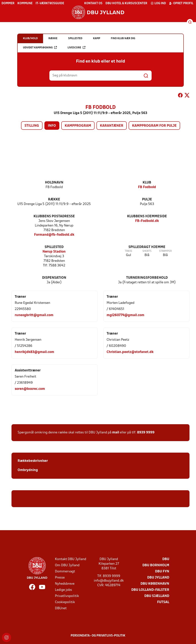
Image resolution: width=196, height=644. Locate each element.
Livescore (76, 48)
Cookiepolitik (65, 602)
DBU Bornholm (156, 565)
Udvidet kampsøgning (40, 48)
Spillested (54, 247)
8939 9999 (146, 433)
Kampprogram (78, 126)
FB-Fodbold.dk (147, 221)
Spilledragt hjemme (147, 247)
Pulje (147, 200)
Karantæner (112, 126)
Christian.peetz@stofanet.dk (130, 352)
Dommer (8, 3)
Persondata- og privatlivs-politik (98, 636)
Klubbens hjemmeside (147, 216)
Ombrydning (28, 470)
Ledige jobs (63, 590)
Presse (60, 578)
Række (54, 200)
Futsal (163, 602)
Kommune (25, 3)
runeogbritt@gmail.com (34, 315)
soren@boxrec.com (30, 389)
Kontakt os (93, 3)
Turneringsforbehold (147, 278)
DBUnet (61, 608)
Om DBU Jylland (67, 565)
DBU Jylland (158, 578)
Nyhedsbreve (65, 584)
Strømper (165, 251)
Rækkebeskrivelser (33, 461)
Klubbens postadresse (54, 216)
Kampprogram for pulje (154, 126)
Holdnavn (54, 183)
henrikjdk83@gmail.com (34, 352)
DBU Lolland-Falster (150, 590)
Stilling (32, 126)
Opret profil (181, 3)
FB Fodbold (147, 187)
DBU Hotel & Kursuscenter (126, 3)
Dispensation (54, 278)
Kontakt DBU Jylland (71, 559)
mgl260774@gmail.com (125, 315)
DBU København (155, 584)
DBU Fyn (162, 572)
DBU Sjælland (157, 596)
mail (116, 433)
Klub (147, 183)
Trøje (129, 251)
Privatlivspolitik (67, 596)
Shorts (147, 251)
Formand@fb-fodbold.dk (54, 235)
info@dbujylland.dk (109, 581)
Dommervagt (65, 572)
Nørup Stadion (54, 252)
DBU (166, 559)
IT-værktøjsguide (50, 3)
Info (52, 126)
